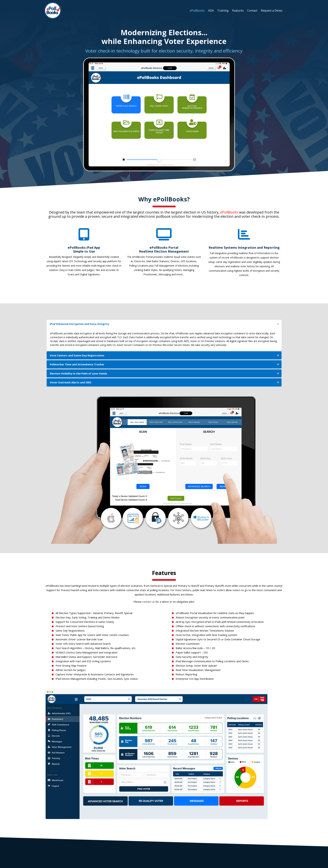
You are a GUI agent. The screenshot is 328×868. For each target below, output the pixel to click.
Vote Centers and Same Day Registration (165, 355)
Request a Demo (272, 11)
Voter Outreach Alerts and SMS (165, 382)
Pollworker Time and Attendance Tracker (165, 364)
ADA (211, 11)
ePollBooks (197, 11)
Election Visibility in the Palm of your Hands (165, 373)
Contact (252, 11)
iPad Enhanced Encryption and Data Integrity (165, 324)
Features (238, 11)
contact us (149, 602)
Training (223, 11)
